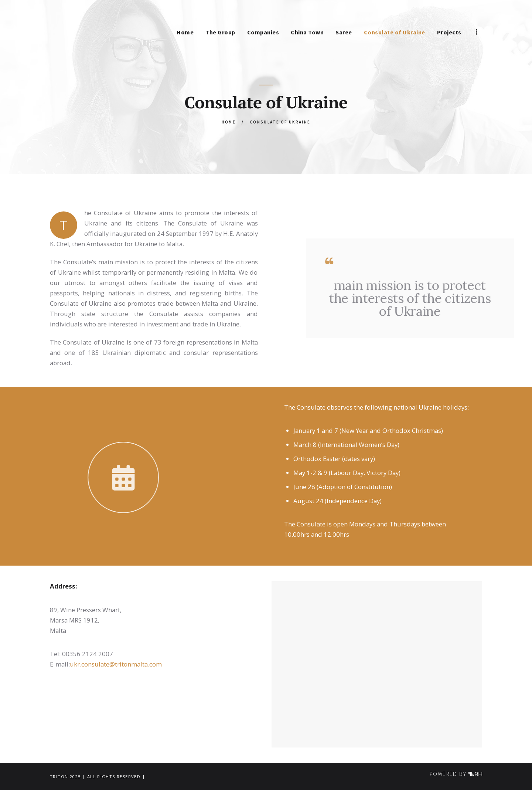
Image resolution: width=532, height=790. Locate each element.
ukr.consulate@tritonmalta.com (116, 664)
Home (229, 122)
